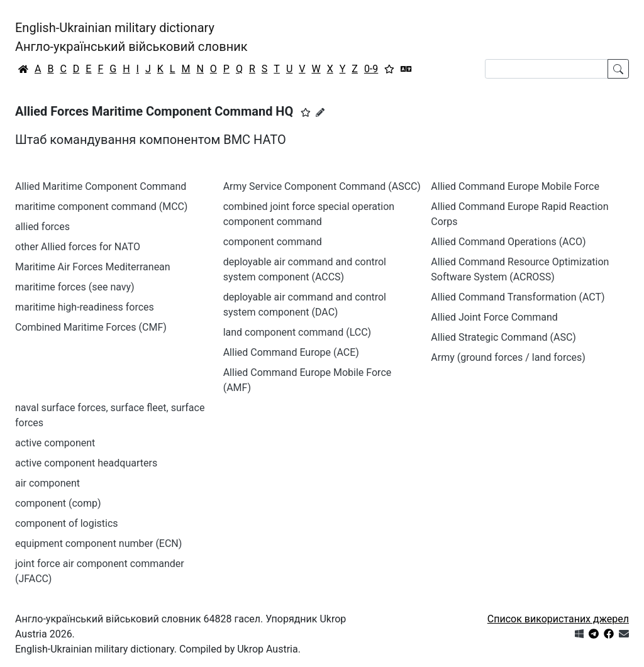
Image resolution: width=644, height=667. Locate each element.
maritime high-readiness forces (85, 307)
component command (273, 242)
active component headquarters (86, 463)
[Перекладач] (406, 69)
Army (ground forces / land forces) (508, 357)
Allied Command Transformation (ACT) (518, 297)
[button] (306, 113)
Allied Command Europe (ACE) (291, 352)
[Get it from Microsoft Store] (579, 634)
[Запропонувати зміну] (320, 113)
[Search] (547, 69)
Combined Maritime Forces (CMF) (91, 327)
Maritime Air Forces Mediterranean (93, 267)
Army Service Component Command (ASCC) (322, 186)
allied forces (42, 227)
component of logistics (67, 523)
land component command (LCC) (297, 332)
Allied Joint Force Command (494, 317)
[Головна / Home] (23, 69)
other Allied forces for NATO (78, 247)
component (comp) (58, 503)
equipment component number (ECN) (98, 543)
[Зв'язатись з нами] (624, 634)
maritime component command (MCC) (101, 207)
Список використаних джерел (558, 619)
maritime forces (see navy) (75, 287)
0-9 (371, 69)
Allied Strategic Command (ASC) (503, 337)
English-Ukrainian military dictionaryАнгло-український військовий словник (131, 37)
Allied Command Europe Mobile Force (515, 186)
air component (47, 483)
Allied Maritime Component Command (101, 186)
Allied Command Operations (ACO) (508, 242)
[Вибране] (389, 69)
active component (55, 443)
